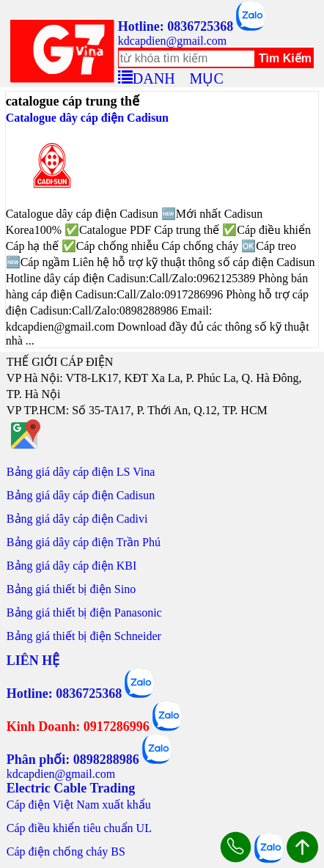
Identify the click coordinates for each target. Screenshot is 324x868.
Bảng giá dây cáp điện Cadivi (77, 519)
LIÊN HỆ (33, 661)
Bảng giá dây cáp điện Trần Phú (84, 542)
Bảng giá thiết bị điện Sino (71, 589)
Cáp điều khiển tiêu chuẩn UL (79, 828)
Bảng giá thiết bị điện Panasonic (84, 613)
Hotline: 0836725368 (176, 26)
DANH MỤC (178, 76)
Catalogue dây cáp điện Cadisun (87, 118)
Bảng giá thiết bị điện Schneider (84, 636)
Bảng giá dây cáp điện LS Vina (81, 472)
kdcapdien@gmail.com (172, 41)
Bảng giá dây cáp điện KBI (72, 566)
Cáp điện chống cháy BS (66, 852)
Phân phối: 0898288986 (73, 759)
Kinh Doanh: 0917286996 (78, 727)
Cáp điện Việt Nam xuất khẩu (79, 805)
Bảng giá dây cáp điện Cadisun (81, 495)
